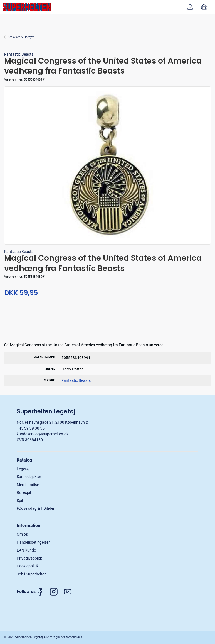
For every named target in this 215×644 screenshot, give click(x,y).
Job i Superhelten (32, 574)
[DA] (27, 7)
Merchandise (28, 485)
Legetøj (23, 469)
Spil (20, 501)
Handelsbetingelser (33, 542)
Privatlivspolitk (29, 558)
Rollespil (24, 492)
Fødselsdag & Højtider (36, 508)
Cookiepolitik (28, 566)
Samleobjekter (29, 477)
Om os (22, 534)
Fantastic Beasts (19, 54)
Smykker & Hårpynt (21, 37)
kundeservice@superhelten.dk (43, 434)
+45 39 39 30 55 (31, 428)
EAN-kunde (26, 550)
